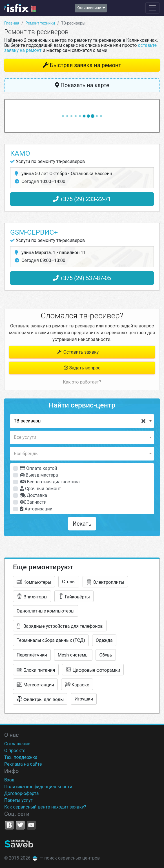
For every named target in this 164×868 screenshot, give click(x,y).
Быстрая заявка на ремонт (86, 65)
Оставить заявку (77, 352)
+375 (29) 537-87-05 (82, 278)
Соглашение (17, 744)
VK (9, 825)
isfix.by (20, 8)
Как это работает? (82, 382)
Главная (12, 23)
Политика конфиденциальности (38, 787)
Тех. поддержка (21, 757)
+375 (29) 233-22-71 (82, 199)
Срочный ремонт (40, 489)
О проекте (15, 751)
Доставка (34, 495)
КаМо (20, 153)
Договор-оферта (21, 793)
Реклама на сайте (23, 764)
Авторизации (36, 509)
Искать (82, 524)
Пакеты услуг (18, 800)
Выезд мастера (39, 475)
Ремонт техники (40, 23)
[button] (82, 421)
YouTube (31, 825)
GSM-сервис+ (34, 232)
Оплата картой (39, 468)
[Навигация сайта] (152, 8)
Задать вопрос (82, 368)
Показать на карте (82, 85)
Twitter (20, 825)
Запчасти (33, 502)
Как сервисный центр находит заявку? (45, 807)
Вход (9, 780)
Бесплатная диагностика (50, 482)
